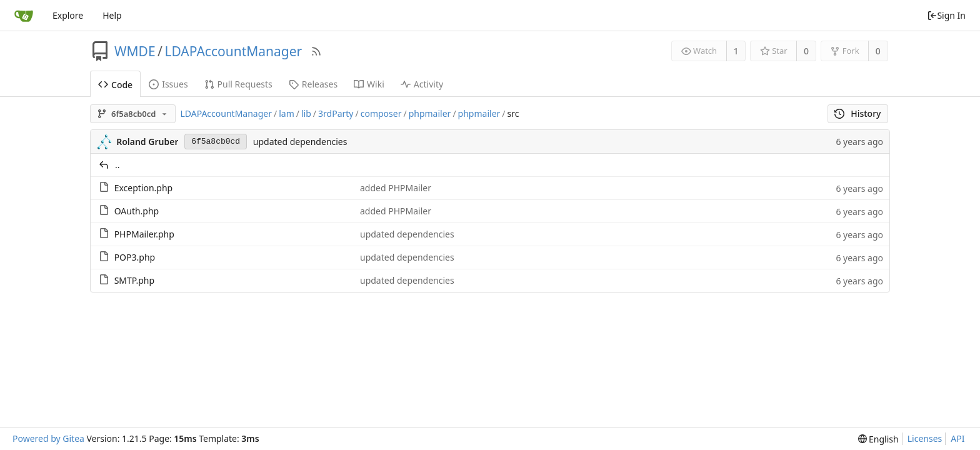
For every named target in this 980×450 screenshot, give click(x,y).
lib (306, 113)
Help (112, 15)
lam (287, 113)
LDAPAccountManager (233, 51)
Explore (68, 15)
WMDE (135, 51)
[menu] (878, 439)
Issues (168, 84)
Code (115, 85)
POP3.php (135, 257)
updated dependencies (300, 142)
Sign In (946, 15)
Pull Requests (238, 84)
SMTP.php (134, 280)
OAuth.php (137, 211)
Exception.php (144, 188)
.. (117, 165)
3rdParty (336, 113)
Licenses (925, 438)
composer (381, 113)
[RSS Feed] (316, 51)
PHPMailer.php (144, 234)
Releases (313, 84)
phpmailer (430, 113)
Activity (422, 84)
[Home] (24, 16)
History (858, 113)
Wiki (369, 84)
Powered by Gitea (48, 438)
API (957, 438)
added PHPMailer (396, 188)
